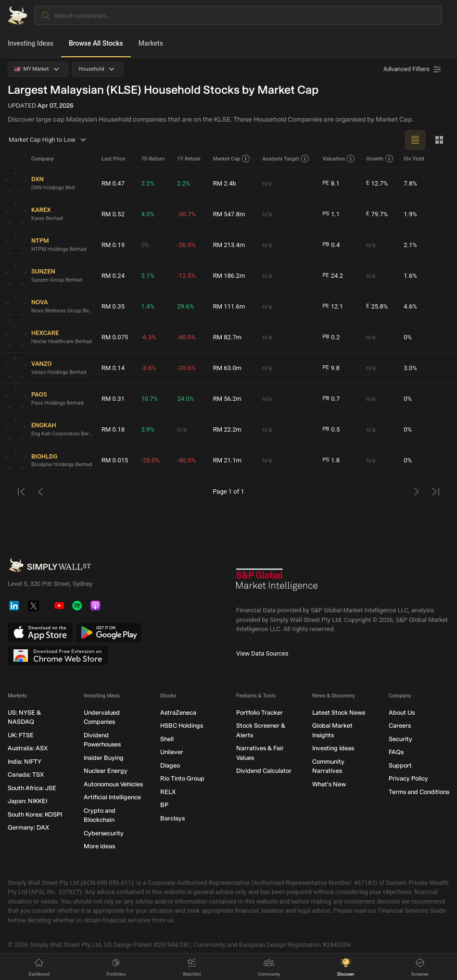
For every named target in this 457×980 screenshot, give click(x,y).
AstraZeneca (178, 713)
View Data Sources (262, 653)
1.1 (331, 214)
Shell (167, 739)
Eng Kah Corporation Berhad (63, 434)
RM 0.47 (113, 183)
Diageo (170, 765)
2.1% (410, 245)
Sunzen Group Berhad (57, 280)
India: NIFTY (25, 762)
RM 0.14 (113, 368)
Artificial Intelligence (112, 797)
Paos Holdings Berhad (57, 403)
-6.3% (148, 337)
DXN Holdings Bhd (53, 188)
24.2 (333, 276)
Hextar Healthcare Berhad (62, 341)
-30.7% (186, 214)
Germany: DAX (28, 827)
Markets (151, 43)
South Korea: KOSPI (35, 814)
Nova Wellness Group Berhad (63, 311)
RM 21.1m (227, 460)
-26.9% (186, 245)
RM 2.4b (225, 183)
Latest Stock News (339, 713)
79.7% (377, 214)
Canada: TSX (26, 775)
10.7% (149, 399)
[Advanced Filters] (413, 69)
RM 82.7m (227, 337)
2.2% (148, 183)
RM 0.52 (113, 214)
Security (400, 739)
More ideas (99, 846)
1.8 (331, 460)
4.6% (410, 306)
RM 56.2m (227, 399)
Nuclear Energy (106, 771)
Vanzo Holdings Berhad (59, 372)
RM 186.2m (229, 276)
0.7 (331, 399)
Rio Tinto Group (182, 778)
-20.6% (186, 368)
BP (164, 805)
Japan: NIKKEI (27, 801)
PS (326, 214)
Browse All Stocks (96, 43)
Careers (400, 726)
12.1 (333, 307)
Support (400, 765)
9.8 (331, 368)
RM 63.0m (227, 368)
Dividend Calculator (264, 771)
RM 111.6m (229, 306)
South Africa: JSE (32, 788)
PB (326, 244)
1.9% (410, 214)
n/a (267, 183)
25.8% (377, 307)
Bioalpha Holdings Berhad (62, 465)
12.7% (377, 184)
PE (326, 183)
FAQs (396, 752)
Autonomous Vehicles (113, 784)
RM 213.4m (229, 245)
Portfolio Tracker (260, 713)
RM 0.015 (115, 460)
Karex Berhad (47, 218)
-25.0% (150, 460)
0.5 (331, 430)
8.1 (331, 184)
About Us (402, 713)
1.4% (148, 306)
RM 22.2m (227, 429)
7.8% (410, 183)
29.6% (185, 306)
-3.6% (148, 368)
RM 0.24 (113, 276)
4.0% (148, 214)
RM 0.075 (115, 337)
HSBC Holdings (182, 726)
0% (145, 245)
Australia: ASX (28, 748)
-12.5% (186, 276)
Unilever (172, 752)
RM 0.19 (113, 245)
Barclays (172, 818)
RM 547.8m (229, 214)
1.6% (410, 276)
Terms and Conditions (419, 792)
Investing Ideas (31, 43)
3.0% (410, 368)
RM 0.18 (113, 429)
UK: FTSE (21, 735)
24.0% (185, 399)
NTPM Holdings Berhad (59, 249)
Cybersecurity (104, 833)
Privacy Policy (408, 778)
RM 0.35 (113, 306)
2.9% (148, 429)
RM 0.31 (113, 399)
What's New (329, 784)
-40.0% (186, 337)
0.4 (331, 245)
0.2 (331, 337)
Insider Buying (104, 758)
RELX (168, 792)
